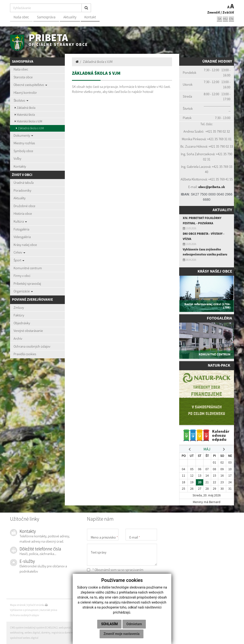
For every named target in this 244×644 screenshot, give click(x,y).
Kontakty (20, 166)
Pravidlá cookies (25, 354)
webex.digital (32, 633)
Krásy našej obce (25, 245)
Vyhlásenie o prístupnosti (24, 610)
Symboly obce (23, 151)
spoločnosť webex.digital (24, 638)
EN (231, 19)
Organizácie (23, 291)
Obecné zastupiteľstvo (30, 85)
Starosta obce (23, 77)
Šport (19, 260)
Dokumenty (23, 135)
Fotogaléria (21, 229)
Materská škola (25, 115)
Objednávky (22, 323)
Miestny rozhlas (24, 143)
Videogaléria (22, 237)
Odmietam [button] (134, 624)
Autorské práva (49, 610)
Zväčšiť (228, 12)
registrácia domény (62, 633)
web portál (65, 628)
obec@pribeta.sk (212, 187)
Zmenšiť (214, 12)
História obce (23, 214)
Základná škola (25, 108)
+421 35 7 (212, 131)
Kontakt (90, 17)
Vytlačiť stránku (37, 605)
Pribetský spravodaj (27, 284)
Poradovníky (22, 190)
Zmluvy (19, 308)
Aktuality (70, 17)
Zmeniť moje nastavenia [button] (121, 634)
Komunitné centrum (28, 268)
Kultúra (20, 221)
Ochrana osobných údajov (32, 346)
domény (46, 633)
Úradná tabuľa (24, 183)
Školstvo (21, 100)
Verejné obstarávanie (28, 331)
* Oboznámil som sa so (115, 572)
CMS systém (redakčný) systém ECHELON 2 (34, 628)
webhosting (17, 633)
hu (225, 19)
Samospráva (46, 17)
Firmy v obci (22, 276)
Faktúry (19, 315)
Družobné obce (24, 206)
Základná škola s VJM (30, 128)
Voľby (17, 159)
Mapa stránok (18, 605)
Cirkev (19, 252)
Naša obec (21, 17)
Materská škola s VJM (28, 121)
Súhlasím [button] (109, 624)
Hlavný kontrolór (25, 93)
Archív (18, 339)
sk (219, 19)
